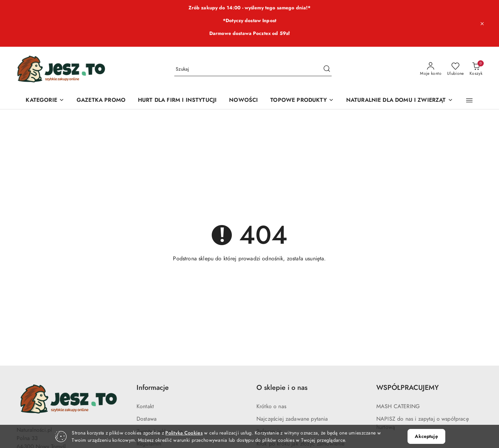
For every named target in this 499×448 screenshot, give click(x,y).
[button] (469, 100)
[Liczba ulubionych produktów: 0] (456, 69)
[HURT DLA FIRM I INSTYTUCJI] (177, 101)
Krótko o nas (271, 406)
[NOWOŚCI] (243, 101)
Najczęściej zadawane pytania (292, 419)
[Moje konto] (431, 69)
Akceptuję (426, 436)
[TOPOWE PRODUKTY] (302, 101)
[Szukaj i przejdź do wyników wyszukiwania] (327, 69)
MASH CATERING (398, 406)
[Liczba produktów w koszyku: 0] (476, 69)
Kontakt (145, 406)
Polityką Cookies (184, 433)
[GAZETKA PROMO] (101, 101)
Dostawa (147, 419)
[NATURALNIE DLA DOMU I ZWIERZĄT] (400, 101)
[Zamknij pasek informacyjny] (482, 24)
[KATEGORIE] (45, 101)
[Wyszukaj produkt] (253, 69)
